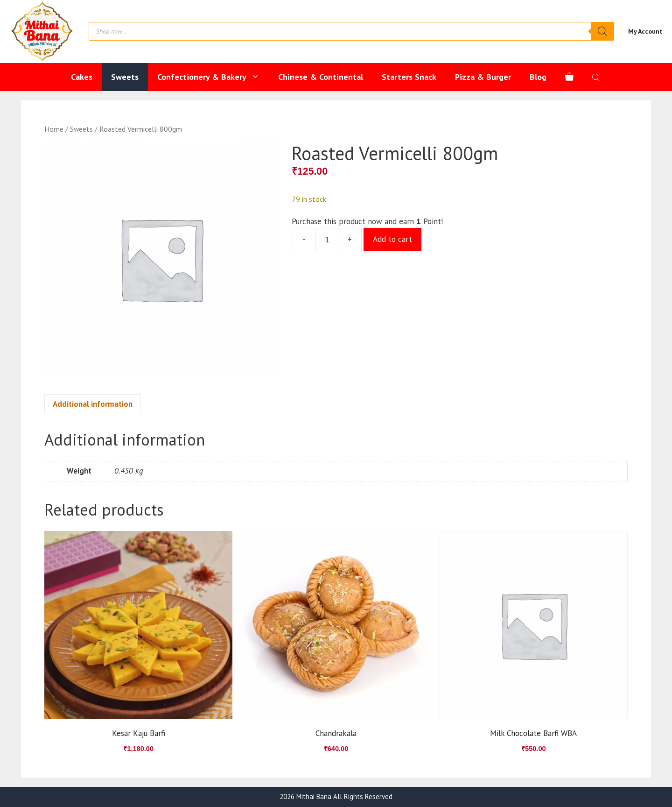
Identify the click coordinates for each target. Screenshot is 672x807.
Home (54, 129)
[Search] (602, 31)
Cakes (82, 77)
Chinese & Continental (321, 77)
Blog (538, 77)
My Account (645, 31)
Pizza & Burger (483, 77)
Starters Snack (409, 77)
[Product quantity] (327, 240)
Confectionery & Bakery (213, 77)
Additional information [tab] (93, 404)
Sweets (125, 77)
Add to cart (392, 239)
